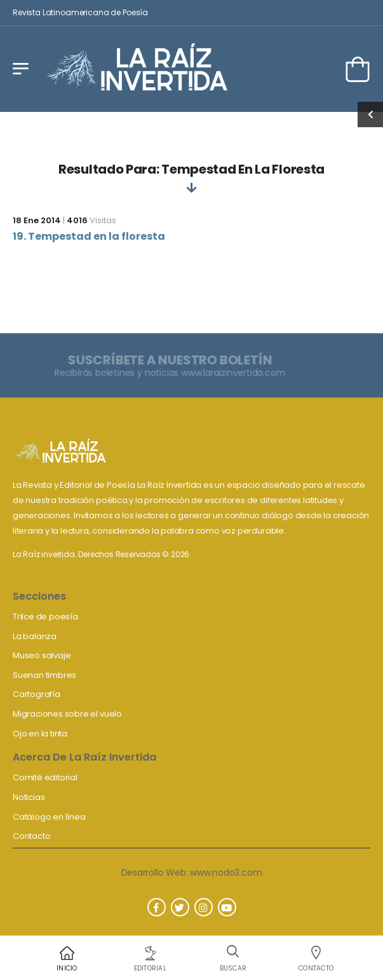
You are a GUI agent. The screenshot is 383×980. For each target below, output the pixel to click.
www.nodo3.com (226, 873)
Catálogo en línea (49, 817)
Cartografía (37, 694)
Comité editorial (45, 777)
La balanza (35, 636)
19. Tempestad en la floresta (89, 236)
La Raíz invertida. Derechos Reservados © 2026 (101, 554)
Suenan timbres (44, 675)
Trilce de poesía (45, 617)
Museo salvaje (42, 655)
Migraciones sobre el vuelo (67, 714)
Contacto (31, 836)
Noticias (29, 797)
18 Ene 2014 (37, 220)
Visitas (91, 220)
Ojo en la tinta (40, 734)
